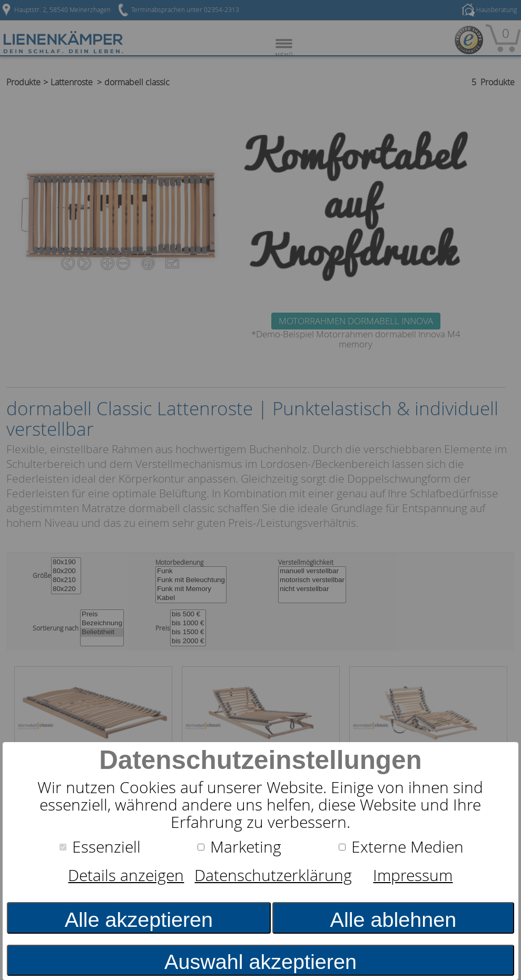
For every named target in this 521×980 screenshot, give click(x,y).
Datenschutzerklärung (273, 875)
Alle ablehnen (394, 919)
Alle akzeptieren (139, 919)
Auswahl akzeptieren (260, 962)
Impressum (413, 875)
